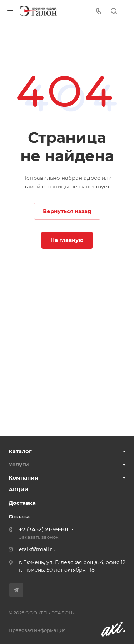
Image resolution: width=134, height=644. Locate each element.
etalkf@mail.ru (37, 549)
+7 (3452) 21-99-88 (44, 529)
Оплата (19, 516)
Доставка (22, 503)
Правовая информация (37, 630)
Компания (23, 478)
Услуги (19, 464)
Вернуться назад (67, 211)
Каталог (20, 451)
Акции (18, 489)
